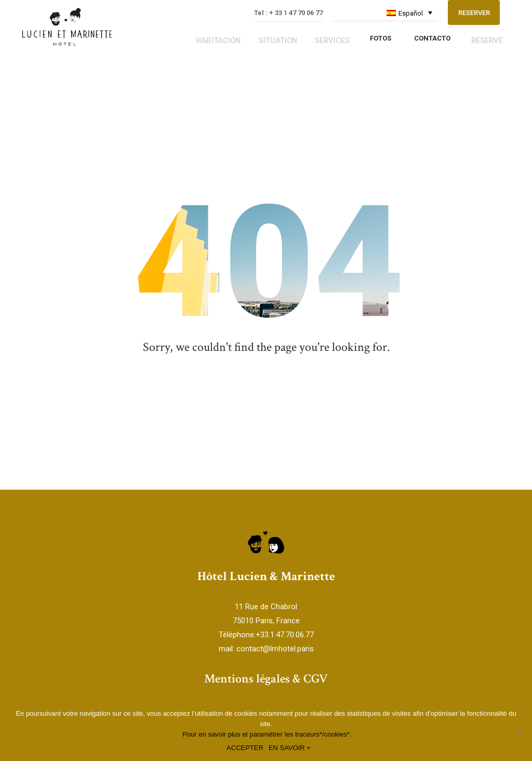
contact (250, 649)
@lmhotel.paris (288, 649)
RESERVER (474, 26)
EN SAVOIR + (290, 748)
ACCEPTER (245, 748)
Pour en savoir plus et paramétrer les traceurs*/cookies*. (267, 734)
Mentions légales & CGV (266, 679)
